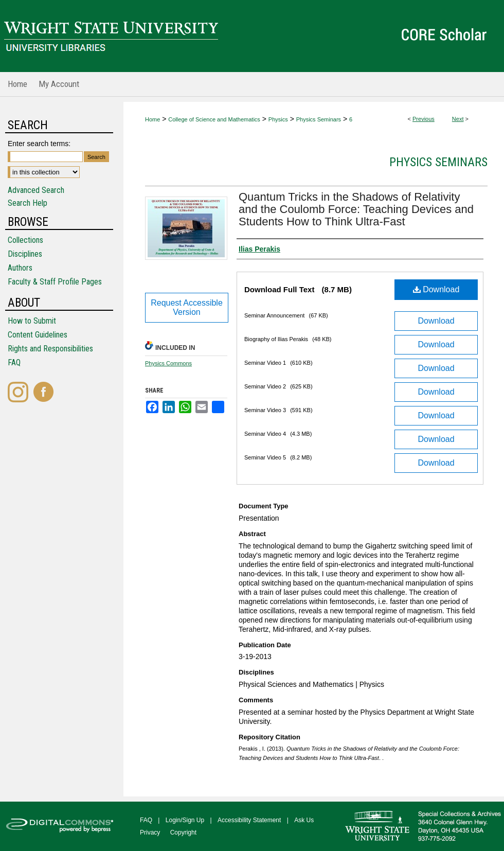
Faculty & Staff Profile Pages (55, 282)
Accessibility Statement (249, 820)
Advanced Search (36, 190)
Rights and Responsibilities (50, 349)
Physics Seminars (319, 119)
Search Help (28, 203)
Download (436, 289)
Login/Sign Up (185, 820)
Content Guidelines (38, 335)
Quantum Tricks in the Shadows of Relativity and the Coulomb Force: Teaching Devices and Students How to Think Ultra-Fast (356, 209)
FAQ (14, 362)
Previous (424, 119)
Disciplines (25, 254)
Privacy (150, 832)
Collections (25, 240)
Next (458, 119)
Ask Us (304, 820)
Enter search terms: (39, 144)
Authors (20, 268)
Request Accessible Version (187, 307)
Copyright (183, 832)
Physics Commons (168, 363)
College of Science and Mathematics (214, 119)
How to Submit (32, 321)
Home (152, 119)
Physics (278, 119)
